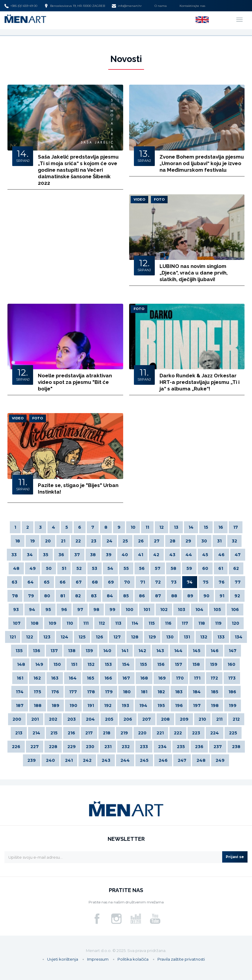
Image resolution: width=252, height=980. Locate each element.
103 (181, 610)
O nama (161, 6)
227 (35, 747)
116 (168, 623)
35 (46, 555)
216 (71, 733)
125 (82, 637)
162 (37, 678)
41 (141, 555)
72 (158, 582)
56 (142, 568)
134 (239, 637)
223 (196, 733)
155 (143, 664)
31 (219, 541)
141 (125, 651)
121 (13, 637)
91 (222, 596)
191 (91, 705)
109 (52, 623)
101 (147, 610)
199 (233, 705)
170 (180, 678)
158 (196, 664)
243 (106, 760)
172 (214, 678)
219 (124, 733)
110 (70, 623)
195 (161, 705)
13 (176, 527)
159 (214, 664)
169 (162, 678)
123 (47, 637)
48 (16, 568)
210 (202, 719)
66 (63, 582)
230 (90, 747)
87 (158, 596)
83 (94, 596)
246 (163, 760)
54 (110, 568)
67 (79, 582)
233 (144, 747)
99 (112, 610)
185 (215, 692)
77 (238, 582)
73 (174, 582)
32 (234, 541)
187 (20, 705)
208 (165, 719)
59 (189, 568)
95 (48, 610)
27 (157, 541)
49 (33, 568)
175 (37, 692)
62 (236, 568)
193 (125, 705)
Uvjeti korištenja (63, 959)
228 (53, 747)
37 (77, 555)
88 (174, 596)
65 (47, 582)
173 (232, 678)
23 (94, 541)
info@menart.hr (127, 6)
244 (125, 760)
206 (128, 719)
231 (108, 747)
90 (206, 596)
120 (235, 623)
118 (202, 623)
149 (39, 664)
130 (170, 637)
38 (93, 555)
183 (179, 692)
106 (235, 610)
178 (91, 692)
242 (87, 760)
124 (64, 637)
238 (236, 747)
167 (126, 678)
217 (89, 733)
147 (233, 651)
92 (237, 596)
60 (205, 568)
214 (36, 733)
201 (35, 719)
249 (220, 760)
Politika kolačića (133, 959)
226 (16, 747)
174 (20, 692)
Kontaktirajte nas (192, 6)
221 (160, 733)
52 (79, 568)
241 (69, 760)
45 (205, 555)
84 (110, 596)
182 (161, 692)
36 (61, 555)
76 (222, 582)
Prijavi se (235, 857)
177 (73, 692)
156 (161, 664)
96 (64, 610)
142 (142, 651)
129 (152, 637)
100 (129, 610)
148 (21, 664)
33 (14, 555)
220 (142, 733)
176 (55, 692)
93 (16, 610)
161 (20, 678)
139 (89, 651)
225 (233, 733)
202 (53, 719)
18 (18, 541)
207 (147, 719)
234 (162, 747)
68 (95, 582)
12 (161, 527)
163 (55, 678)
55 (126, 568)
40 (125, 555)
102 (164, 610)
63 (14, 582)
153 (108, 664)
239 (32, 760)
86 (142, 596)
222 (178, 733)
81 (63, 596)
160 (231, 664)
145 (197, 651)
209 (184, 719)
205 (109, 719)
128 (135, 637)
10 (133, 527)
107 (17, 623)
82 (78, 596)
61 (221, 568)
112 (102, 623)
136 (37, 651)
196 (179, 705)
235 (181, 747)
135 (19, 651)
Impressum (98, 959)
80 (47, 596)
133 (221, 637)
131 (187, 637)
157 (178, 664)
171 (197, 678)
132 (204, 637)
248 (201, 760)
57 (158, 568)
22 (78, 541)
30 (204, 541)
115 (152, 623)
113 (118, 623)
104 (199, 610)
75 (206, 582)
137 (54, 651)
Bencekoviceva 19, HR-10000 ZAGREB (75, 6)
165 (91, 678)
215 (54, 733)
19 (33, 541)
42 (156, 555)
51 (64, 568)
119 (218, 623)
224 (215, 733)
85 (126, 596)
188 (38, 705)
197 (197, 705)
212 (236, 719)
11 (147, 527)
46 (221, 555)
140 (107, 651)
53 (95, 568)
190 (73, 705)
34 (30, 555)
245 (144, 760)
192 (108, 705)
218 (107, 733)
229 (72, 747)
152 (91, 664)
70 (127, 582)
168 (144, 678)
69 (111, 582)
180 (127, 692)
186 (232, 692)
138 (72, 651)
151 (74, 664)
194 (143, 705)
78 (15, 596)
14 (191, 527)
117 (185, 623)
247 (182, 760)
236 (199, 747)
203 (72, 719)
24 (109, 541)
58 (173, 568)
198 (215, 705)
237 (218, 747)
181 (144, 692)
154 (126, 664)
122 (30, 637)
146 (215, 651)
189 (55, 705)
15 (206, 527)
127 (117, 637)
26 (141, 541)
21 (63, 541)
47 (238, 555)
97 (80, 610)
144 (178, 651)
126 (99, 637)
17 (236, 527)
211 (219, 719)
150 (57, 664)
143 (160, 651)
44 (189, 555)
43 (172, 555)
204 (90, 719)
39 (109, 555)
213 (19, 733)
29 (188, 541)
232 (126, 747)
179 (109, 692)
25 (125, 541)
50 (49, 568)
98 (96, 610)
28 (173, 541)
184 (197, 692)
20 (48, 541)
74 (190, 582)
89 (190, 596)
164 (73, 678)
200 (17, 719)
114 (135, 623)
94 (32, 610)
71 (143, 582)
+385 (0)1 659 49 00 (21, 6)
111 (86, 623)
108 (35, 623)
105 (217, 610)
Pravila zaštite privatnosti (181, 959)
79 (31, 596)
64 (31, 582)
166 (108, 678)
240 (50, 760)
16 (221, 527)
